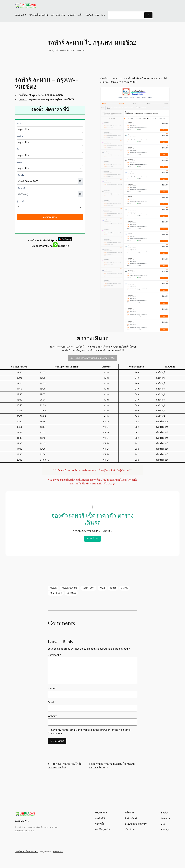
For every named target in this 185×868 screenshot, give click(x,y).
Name (52, 688)
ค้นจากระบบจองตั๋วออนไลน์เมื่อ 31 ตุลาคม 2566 (92, 358)
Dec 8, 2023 (54, 50)
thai (68, 50)
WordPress (58, 851)
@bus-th (61, 246)
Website (52, 716)
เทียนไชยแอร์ (56, 593)
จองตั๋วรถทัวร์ (88, 588)
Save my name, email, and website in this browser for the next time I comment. (91, 732)
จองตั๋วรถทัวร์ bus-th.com (26, 851)
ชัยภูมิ (102, 588)
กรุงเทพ (53, 588)
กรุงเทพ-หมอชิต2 (69, 588)
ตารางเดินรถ (79, 50)
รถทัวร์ (113, 588)
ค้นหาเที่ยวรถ (92, 539)
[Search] (148, 15)
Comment (54, 655)
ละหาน (124, 588)
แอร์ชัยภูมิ (71, 593)
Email (52, 702)
